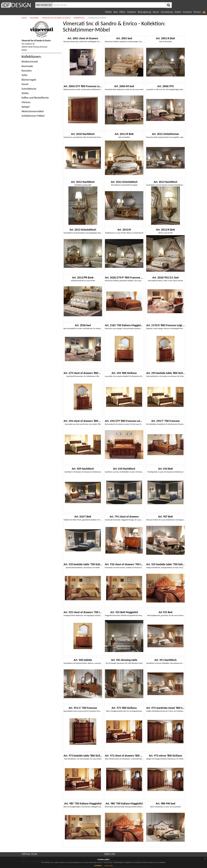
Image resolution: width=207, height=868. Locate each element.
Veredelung (167, 12)
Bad (116, 12)
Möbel (108, 12)
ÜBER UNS (110, 854)
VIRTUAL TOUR (29, 854)
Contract (187, 12)
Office (122, 12)
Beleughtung (144, 12)
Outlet (178, 12)
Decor (156, 12)
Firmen (197, 12)
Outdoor (132, 12)
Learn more (109, 866)
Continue (98, 865)
